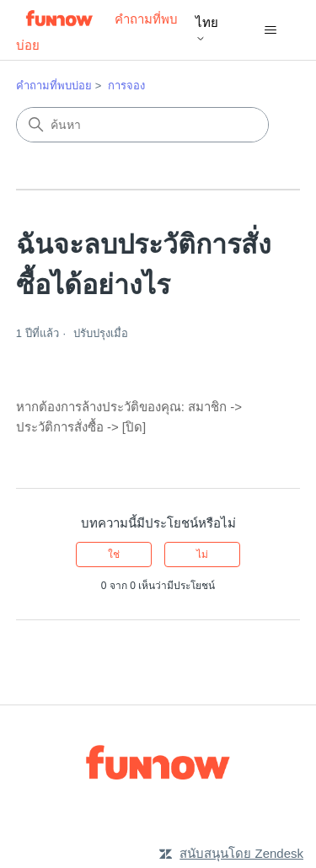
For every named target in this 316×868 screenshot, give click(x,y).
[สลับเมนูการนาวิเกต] (270, 30)
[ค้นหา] (142, 125)
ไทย (207, 29)
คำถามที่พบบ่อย (54, 86)
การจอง (126, 86)
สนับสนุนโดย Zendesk (241, 853)
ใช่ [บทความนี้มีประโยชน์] (114, 555)
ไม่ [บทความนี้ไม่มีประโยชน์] (202, 555)
